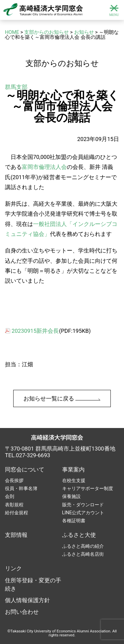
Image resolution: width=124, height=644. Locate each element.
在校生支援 (74, 480)
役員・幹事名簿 (21, 488)
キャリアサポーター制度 (88, 488)
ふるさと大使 (79, 535)
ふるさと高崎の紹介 (83, 546)
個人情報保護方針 (27, 600)
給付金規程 (17, 513)
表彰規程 (14, 505)
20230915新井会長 (35, 331)
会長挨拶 (14, 480)
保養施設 (71, 496)
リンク (13, 568)
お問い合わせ (22, 612)
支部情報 (16, 535)
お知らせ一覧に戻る (62, 398)
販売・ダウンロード (83, 505)
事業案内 (73, 469)
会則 (10, 496)
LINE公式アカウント (83, 513)
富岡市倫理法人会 (44, 167)
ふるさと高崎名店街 (83, 554)
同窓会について (25, 469)
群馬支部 (16, 87)
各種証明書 (74, 521)
